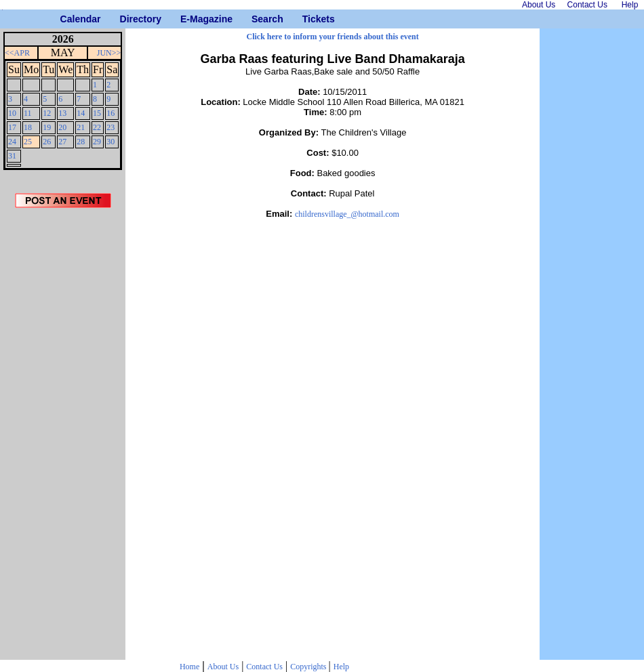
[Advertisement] (63, 438)
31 (12, 156)
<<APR (17, 53)
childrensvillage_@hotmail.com (347, 214)
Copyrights (309, 667)
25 (28, 142)
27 (62, 142)
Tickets (307, 19)
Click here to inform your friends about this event (333, 37)
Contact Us (264, 667)
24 (12, 142)
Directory (125, 19)
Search (257, 19)
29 (97, 142)
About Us (223, 667)
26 (47, 142)
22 (97, 127)
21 (81, 127)
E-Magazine (185, 19)
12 (47, 113)
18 (28, 127)
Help (341, 667)
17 (12, 127)
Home (189, 667)
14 (81, 113)
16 (110, 113)
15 (97, 113)
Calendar (65, 19)
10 (12, 113)
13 (62, 113)
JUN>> (109, 53)
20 (62, 127)
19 (47, 127)
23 (110, 127)
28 (81, 142)
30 (110, 142)
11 (28, 113)
